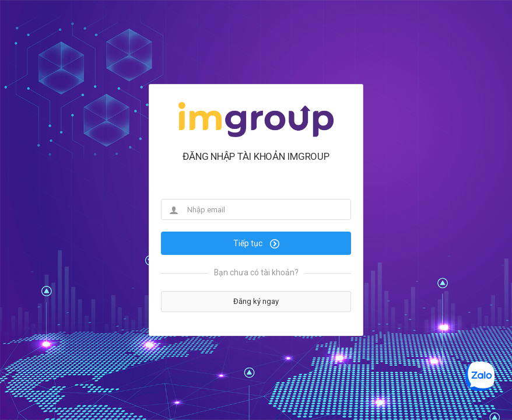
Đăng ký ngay (256, 301)
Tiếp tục (256, 243)
